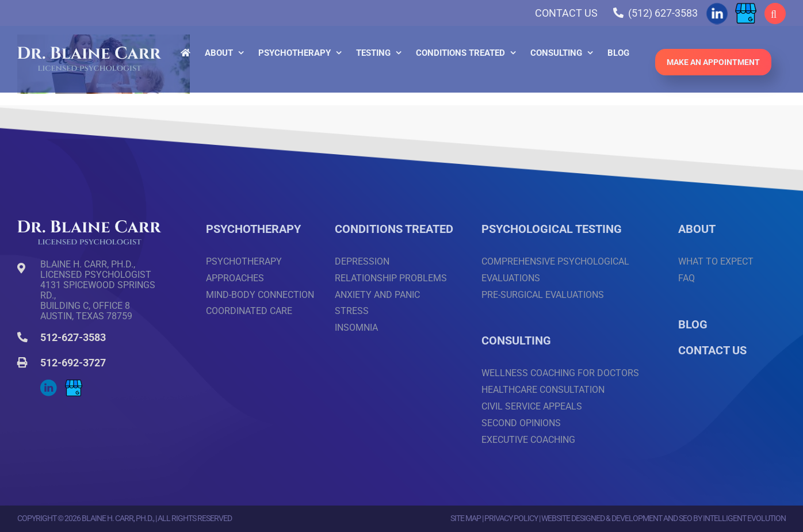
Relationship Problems (391, 278)
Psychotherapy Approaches (244, 270)
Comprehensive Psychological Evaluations (555, 270)
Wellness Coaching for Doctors (560, 373)
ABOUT (697, 229)
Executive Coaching (528, 440)
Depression (362, 261)
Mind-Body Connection (260, 295)
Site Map (466, 518)
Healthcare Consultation (543, 390)
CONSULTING (516, 340)
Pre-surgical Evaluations (543, 295)
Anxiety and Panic (377, 295)
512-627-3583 (73, 337)
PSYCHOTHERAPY (253, 229)
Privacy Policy (511, 518)
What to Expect (716, 261)
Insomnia (356, 328)
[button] (775, 14)
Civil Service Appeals (532, 406)
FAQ (687, 278)
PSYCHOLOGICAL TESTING (552, 229)
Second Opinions (521, 423)
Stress (352, 311)
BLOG (693, 324)
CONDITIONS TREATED (394, 229)
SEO (685, 518)
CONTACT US (712, 350)
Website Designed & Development (602, 518)
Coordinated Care (249, 311)
